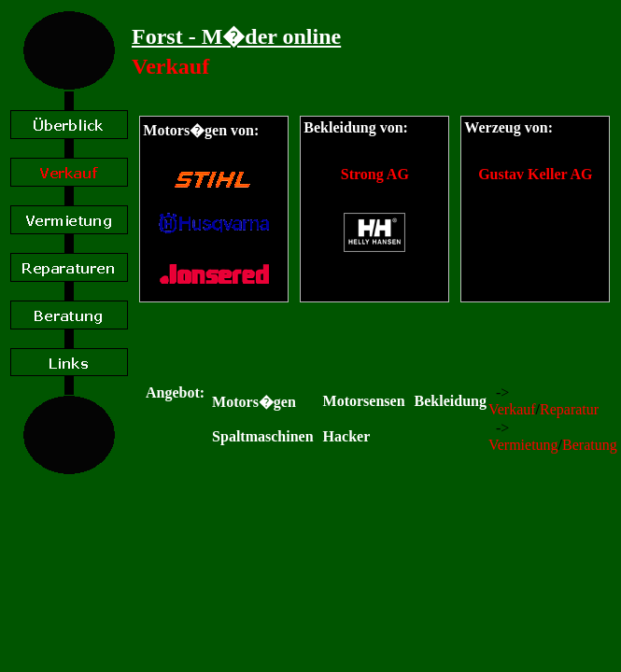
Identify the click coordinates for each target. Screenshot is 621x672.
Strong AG (375, 174)
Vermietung (523, 445)
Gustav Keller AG (535, 174)
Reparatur (569, 409)
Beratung (590, 445)
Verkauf (512, 409)
